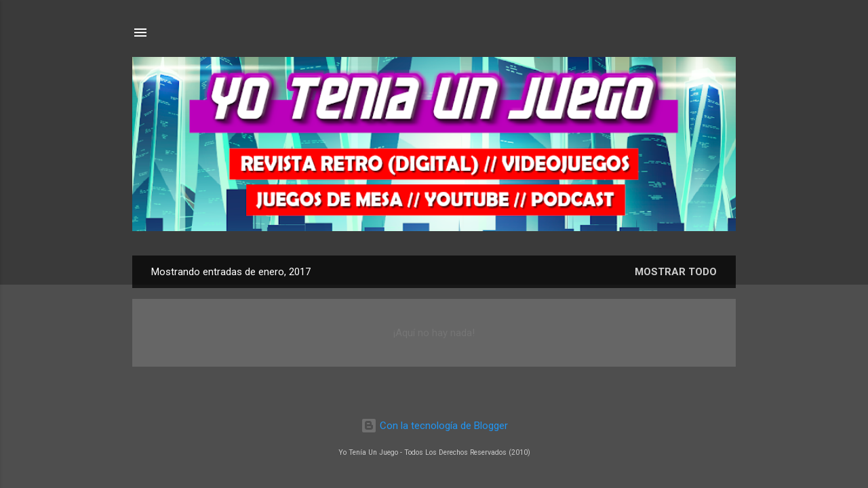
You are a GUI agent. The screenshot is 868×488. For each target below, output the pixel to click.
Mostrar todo (676, 272)
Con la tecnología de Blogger (434, 426)
